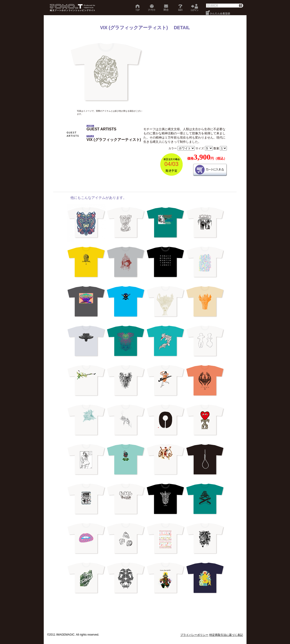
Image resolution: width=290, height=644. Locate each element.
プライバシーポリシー (194, 635)
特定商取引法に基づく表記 (226, 635)
